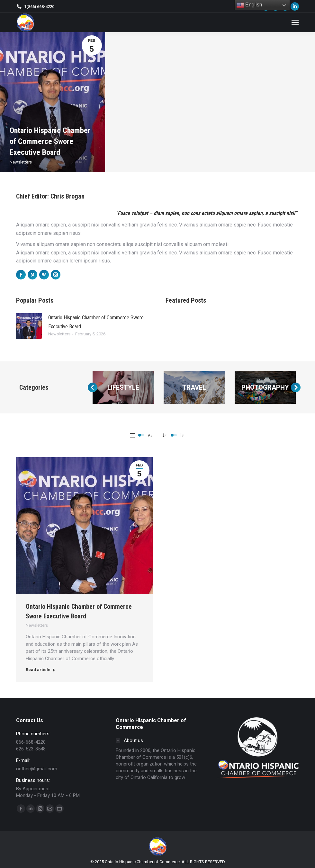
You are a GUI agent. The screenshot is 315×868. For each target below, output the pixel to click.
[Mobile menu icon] (295, 22)
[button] (93, 387)
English (249, 5)
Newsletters (21, 162)
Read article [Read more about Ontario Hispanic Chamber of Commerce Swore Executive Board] (40, 670)
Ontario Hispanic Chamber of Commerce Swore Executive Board (50, 141)
